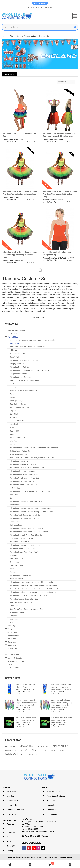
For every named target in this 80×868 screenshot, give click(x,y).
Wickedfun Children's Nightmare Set (24, 461)
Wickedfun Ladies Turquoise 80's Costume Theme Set (31, 370)
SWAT (12, 622)
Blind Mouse (14, 562)
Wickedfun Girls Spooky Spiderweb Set (25, 518)
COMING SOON (11, 751)
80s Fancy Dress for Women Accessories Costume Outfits (32, 340)
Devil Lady (14, 495)
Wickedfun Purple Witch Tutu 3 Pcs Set (25, 552)
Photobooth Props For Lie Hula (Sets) (24, 380)
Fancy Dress (13, 334)
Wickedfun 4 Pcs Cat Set (19, 542)
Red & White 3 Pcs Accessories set (23, 391)
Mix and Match (30, 36)
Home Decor (52, 801)
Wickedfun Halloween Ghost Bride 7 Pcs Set (27, 528)
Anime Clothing (13, 668)
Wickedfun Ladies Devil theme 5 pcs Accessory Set (30, 491)
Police (12, 394)
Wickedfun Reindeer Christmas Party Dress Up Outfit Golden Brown (36, 589)
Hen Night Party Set (17, 401)
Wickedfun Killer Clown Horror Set (23, 471)
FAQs (9, 841)
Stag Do (13, 411)
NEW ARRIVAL (27, 746)
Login (31, 8)
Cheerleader (14, 424)
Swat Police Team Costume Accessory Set (26, 609)
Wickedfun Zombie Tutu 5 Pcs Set (23, 549)
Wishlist (49, 8)
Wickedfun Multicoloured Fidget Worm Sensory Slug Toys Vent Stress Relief (26, 703)
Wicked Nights (15, 36)
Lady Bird (13, 387)
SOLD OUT (12, 754)
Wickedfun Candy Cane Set (20, 377)
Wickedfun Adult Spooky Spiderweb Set (25, 515)
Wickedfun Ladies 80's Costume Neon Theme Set (29, 596)
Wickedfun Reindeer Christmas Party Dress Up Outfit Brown (33, 592)
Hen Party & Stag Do (16, 661)
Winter (10, 629)
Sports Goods (52, 814)
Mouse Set (14, 417)
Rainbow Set (15, 343)
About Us (10, 824)
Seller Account (12, 814)
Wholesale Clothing (54, 791)
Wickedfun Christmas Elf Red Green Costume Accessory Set (33, 586)
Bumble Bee (14, 434)
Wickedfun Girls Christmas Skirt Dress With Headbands (31, 582)
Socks (10, 665)
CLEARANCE (29, 750)
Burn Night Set (15, 431)
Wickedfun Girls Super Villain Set (22, 481)
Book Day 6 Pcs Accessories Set (22, 602)
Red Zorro (14, 555)
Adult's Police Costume (19, 559)
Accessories (12, 648)
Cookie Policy (12, 805)
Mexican (13, 428)
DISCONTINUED (60, 746)
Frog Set (13, 444)
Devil (12, 498)
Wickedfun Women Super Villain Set (24, 485)
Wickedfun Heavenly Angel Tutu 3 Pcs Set (26, 535)
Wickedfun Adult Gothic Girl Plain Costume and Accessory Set (34, 448)
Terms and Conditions (15, 810)
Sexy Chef (14, 414)
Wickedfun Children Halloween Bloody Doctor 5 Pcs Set (31, 512)
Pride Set (13, 350)
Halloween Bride (16, 525)
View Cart (11, 796)
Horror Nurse (15, 505)
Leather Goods (53, 810)
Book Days (12, 626)
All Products (9, 74)
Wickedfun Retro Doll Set (19, 367)
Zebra (12, 384)
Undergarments (14, 635)
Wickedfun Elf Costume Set (20, 575)
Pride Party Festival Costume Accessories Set (27, 347)
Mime (12, 569)
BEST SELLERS (11, 747)
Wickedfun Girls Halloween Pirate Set (24, 478)
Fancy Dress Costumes (56, 796)
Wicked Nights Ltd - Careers (36, 836)
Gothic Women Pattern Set (20, 451)
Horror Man (14, 619)
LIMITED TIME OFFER (29, 754)
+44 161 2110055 (31, 829)
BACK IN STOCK (44, 747)
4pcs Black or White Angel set (22, 538)
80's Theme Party (17, 421)
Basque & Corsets (15, 658)
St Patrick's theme (17, 612)
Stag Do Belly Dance (18, 404)
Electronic (51, 805)
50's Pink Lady (15, 488)
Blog (9, 837)
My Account (11, 791)
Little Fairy (14, 441)
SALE (62, 751)
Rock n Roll (14, 357)
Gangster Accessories (18, 374)
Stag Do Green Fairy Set (19, 407)
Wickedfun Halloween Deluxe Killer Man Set (27, 468)
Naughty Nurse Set (17, 364)
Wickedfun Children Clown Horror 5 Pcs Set (27, 545)
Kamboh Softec (66, 857)
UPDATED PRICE (49, 750)
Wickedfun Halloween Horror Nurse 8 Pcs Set (27, 501)
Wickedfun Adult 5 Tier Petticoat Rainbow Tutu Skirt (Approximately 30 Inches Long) (60, 194)
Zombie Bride (15, 522)
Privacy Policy (12, 801)
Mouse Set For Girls (17, 354)
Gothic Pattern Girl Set (18, 454)
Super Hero (14, 606)
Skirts (10, 652)
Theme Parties (13, 655)
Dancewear (12, 645)
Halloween (12, 639)
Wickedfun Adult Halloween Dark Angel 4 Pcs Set (29, 532)
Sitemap (10, 851)
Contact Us (11, 846)
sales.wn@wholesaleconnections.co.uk (39, 832)
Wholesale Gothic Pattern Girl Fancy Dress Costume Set (32, 458)
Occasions (12, 642)
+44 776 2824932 (40, 3)
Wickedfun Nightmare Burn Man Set (24, 465)
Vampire (13, 572)
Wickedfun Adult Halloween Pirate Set (24, 475)
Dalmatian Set (15, 397)
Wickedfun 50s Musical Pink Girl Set (24, 360)
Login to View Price (10, 141)
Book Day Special (17, 579)
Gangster (13, 616)
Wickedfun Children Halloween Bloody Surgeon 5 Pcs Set (32, 508)
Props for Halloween (18, 565)
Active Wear (12, 632)
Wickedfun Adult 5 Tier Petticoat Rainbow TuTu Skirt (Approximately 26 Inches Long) (20, 255)
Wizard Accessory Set (18, 438)
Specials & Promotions (16, 330)
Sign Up (39, 8)
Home (4, 36)
